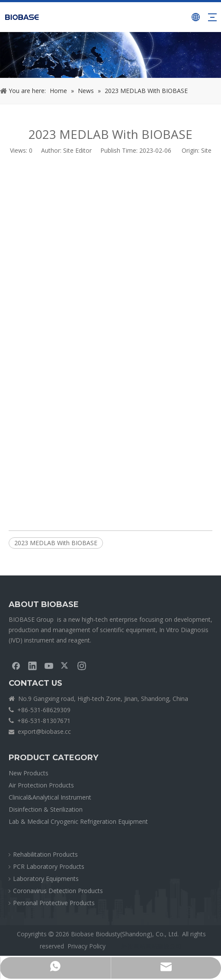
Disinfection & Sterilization (46, 809)
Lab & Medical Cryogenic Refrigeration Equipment (78, 821)
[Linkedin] (32, 665)
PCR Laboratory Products (49, 866)
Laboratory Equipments (46, 879)
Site (206, 150)
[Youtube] (49, 665)
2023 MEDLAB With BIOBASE (56, 543)
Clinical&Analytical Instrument (50, 797)
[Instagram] (82, 665)
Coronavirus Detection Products (58, 891)
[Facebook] (16, 665)
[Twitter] (65, 665)
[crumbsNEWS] (110, 55)
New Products (29, 773)
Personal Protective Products (54, 903)
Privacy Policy (86, 946)
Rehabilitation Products (45, 854)
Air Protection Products (41, 785)
